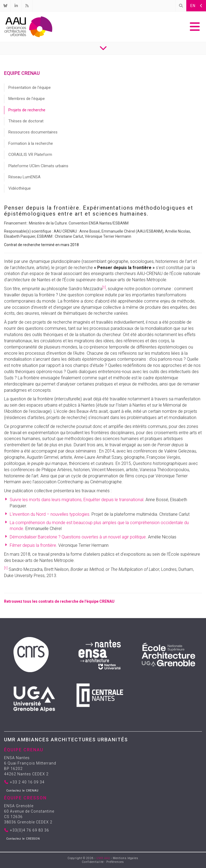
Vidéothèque (20, 188)
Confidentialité (93, 862)
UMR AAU (103, 858)
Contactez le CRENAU (22, 791)
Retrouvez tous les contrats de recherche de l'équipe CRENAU (59, 601)
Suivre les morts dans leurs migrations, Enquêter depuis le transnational (77, 500)
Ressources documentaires (33, 132)
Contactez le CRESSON (23, 839)
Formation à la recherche (31, 143)
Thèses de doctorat (26, 121)
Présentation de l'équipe (30, 88)
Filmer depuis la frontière (33, 545)
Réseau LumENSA (24, 177)
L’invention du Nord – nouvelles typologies (50, 514)
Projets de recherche (27, 110)
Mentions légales (126, 858)
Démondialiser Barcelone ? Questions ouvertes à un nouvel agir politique (78, 537)
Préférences (115, 862)
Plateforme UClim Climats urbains (38, 166)
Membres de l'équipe (27, 99)
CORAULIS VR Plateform (30, 155)
